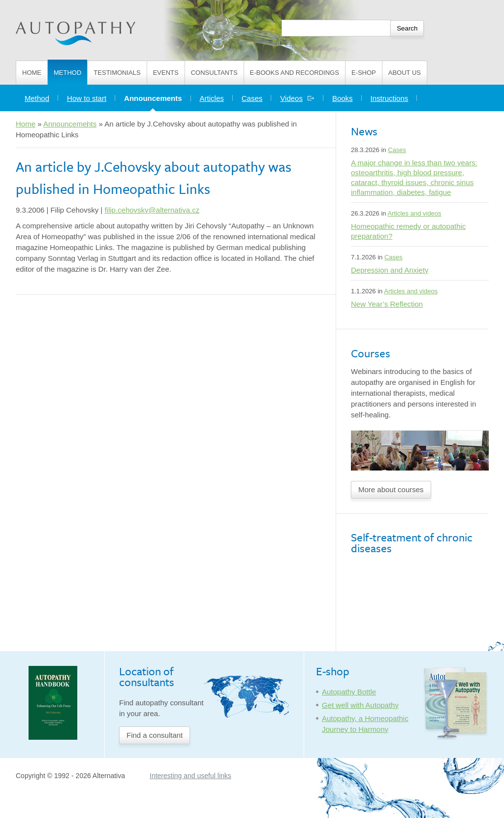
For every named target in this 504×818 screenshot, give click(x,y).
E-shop (364, 73)
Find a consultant (155, 735)
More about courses (391, 489)
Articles (212, 98)
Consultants (214, 73)
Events (166, 73)
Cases (252, 98)
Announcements (157, 96)
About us (405, 73)
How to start (87, 98)
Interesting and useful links (190, 776)
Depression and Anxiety (390, 270)
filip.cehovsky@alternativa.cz (152, 210)
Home (32, 73)
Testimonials (117, 73)
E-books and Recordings (295, 73)
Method (67, 73)
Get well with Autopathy (360, 705)
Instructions (390, 98)
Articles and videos (414, 213)
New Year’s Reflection (387, 304)
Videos (297, 98)
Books (343, 98)
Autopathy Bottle (349, 692)
